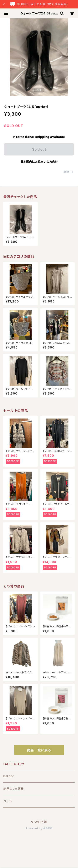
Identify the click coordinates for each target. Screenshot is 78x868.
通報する (69, 172)
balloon (9, 776)
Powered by (39, 828)
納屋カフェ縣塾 (14, 789)
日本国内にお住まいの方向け (39, 162)
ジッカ (7, 801)
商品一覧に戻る (39, 750)
